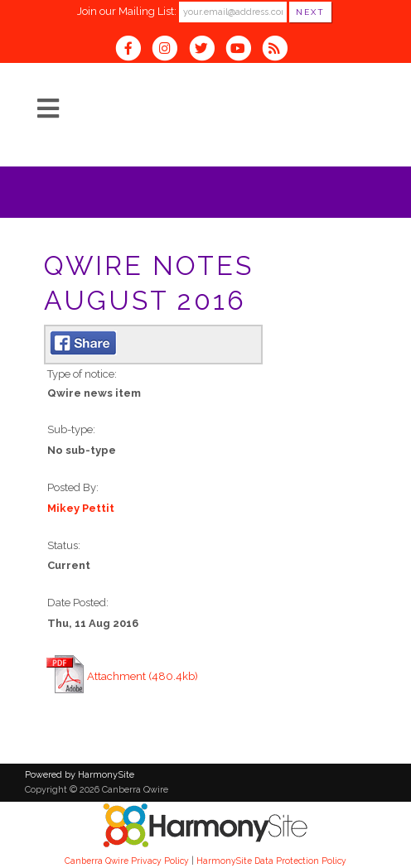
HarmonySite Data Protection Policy (271, 861)
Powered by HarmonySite (80, 775)
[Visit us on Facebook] (133, 50)
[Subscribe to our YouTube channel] (244, 50)
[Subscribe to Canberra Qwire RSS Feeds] (279, 50)
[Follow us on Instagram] (170, 50)
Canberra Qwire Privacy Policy (127, 861)
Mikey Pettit (81, 508)
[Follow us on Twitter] (206, 50)
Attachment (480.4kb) (143, 676)
